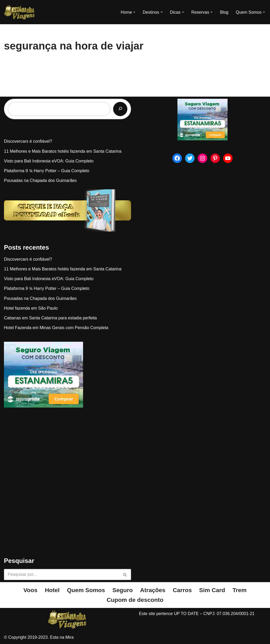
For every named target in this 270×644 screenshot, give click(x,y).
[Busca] (62, 574)
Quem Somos (86, 590)
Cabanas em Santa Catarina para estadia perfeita (50, 318)
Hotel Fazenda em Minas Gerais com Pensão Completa (56, 328)
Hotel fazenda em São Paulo (31, 308)
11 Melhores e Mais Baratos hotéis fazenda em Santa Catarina (63, 151)
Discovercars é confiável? (28, 141)
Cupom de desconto (135, 600)
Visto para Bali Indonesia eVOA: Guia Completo (49, 161)
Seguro (122, 590)
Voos (30, 590)
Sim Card (212, 590)
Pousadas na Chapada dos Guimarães (40, 180)
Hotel (52, 590)
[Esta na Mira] (20, 12)
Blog (224, 12)
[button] (134, 12)
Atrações (153, 590)
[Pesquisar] (120, 109)
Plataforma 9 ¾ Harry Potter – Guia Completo (47, 171)
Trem (240, 590)
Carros (182, 590)
